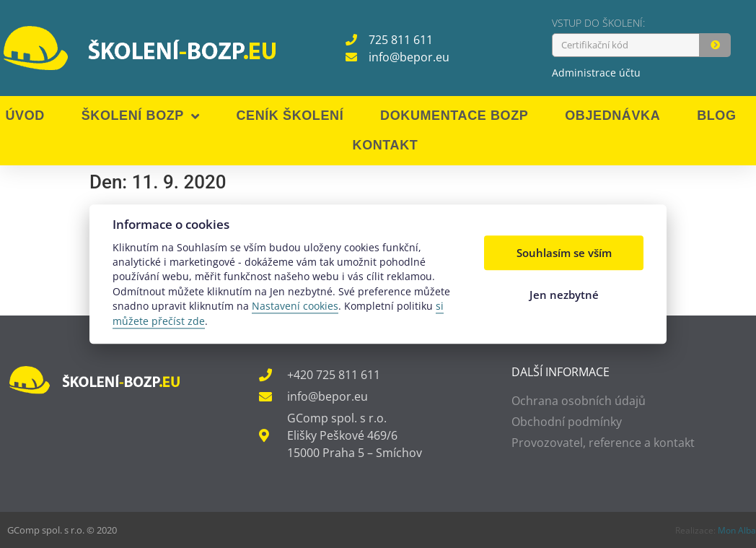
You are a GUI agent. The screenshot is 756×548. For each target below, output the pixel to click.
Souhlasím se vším (564, 253)
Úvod (25, 116)
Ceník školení (290, 116)
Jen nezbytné (564, 295)
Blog (716, 116)
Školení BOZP (141, 116)
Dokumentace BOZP (454, 116)
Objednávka (612, 116)
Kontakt (386, 145)
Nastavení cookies (295, 306)
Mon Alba (737, 530)
